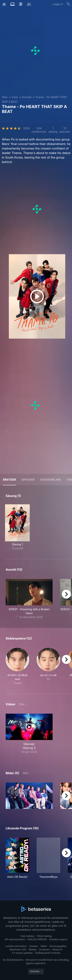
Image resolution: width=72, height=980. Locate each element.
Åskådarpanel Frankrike (48, 953)
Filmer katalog (44, 936)
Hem (5, 97)
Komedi (27, 97)
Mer (22, 704)
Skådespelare (51, 480)
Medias (33, 950)
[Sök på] (68, 4)
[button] (17, 666)
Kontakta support (58, 939)
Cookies (33, 946)
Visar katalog (27, 936)
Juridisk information (16, 946)
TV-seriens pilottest (22, 953)
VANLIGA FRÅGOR (37, 939)
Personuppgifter (58, 946)
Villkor (44, 946)
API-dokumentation (15, 939)
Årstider (9, 480)
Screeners (45, 950)
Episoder (28, 480)
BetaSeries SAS (18, 950)
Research (57, 950)
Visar (15, 97)
